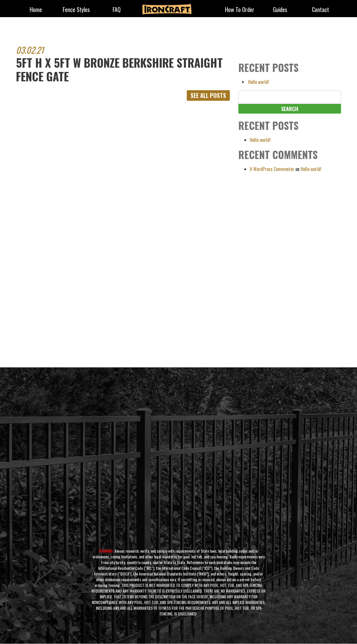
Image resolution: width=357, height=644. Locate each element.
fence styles (76, 10)
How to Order (240, 10)
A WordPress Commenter (272, 169)
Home (36, 10)
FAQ (117, 10)
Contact (321, 10)
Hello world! (258, 82)
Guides (280, 10)
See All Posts (207, 96)
